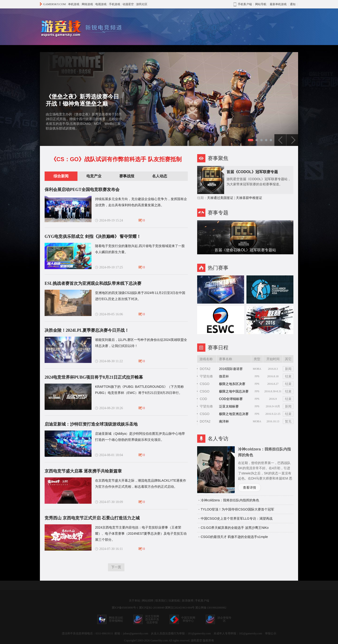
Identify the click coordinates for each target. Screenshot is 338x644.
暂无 (288, 421)
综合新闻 (61, 176)
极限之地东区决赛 (232, 384)
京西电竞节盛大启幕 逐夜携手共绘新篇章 (83, 471)
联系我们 (161, 601)
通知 (293, 4)
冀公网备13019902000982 (211, 608)
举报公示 (271, 633)
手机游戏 (115, 4)
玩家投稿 (174, 601)
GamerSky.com (159, 640)
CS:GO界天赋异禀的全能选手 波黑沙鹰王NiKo (235, 528)
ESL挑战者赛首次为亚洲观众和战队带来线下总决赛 (93, 283)
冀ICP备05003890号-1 (125, 608)
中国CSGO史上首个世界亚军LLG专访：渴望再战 (237, 518)
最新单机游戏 (278, 4)
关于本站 (134, 601)
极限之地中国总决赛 (234, 391)
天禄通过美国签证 (220, 198)
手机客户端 (202, 601)
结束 (288, 376)
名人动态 (160, 176)
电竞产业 (94, 176)
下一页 (116, 567)
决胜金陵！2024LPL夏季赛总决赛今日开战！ (87, 330)
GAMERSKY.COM (54, 4)
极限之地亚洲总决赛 (234, 414)
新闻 (288, 369)
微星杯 (224, 376)
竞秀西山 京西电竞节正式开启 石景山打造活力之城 (92, 518)
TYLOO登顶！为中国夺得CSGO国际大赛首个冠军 (237, 509)
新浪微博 (188, 601)
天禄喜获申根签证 (249, 198)
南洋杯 (224, 421)
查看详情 (250, 488)
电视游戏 (101, 4)
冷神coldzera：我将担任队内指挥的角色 (230, 500)
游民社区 (142, 4)
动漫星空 (128, 4)
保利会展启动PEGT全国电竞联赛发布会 (82, 190)
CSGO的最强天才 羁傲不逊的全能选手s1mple (234, 537)
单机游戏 (74, 4)
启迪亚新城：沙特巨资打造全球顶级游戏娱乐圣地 (91, 424)
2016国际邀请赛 (231, 369)
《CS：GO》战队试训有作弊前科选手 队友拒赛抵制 (116, 159)
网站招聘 (148, 601)
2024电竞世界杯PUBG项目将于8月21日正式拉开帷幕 (94, 377)
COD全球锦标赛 (231, 399)
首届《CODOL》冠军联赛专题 (252, 172)
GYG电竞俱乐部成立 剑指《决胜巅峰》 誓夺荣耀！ (93, 236)
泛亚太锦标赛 (229, 406)
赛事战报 (127, 176)
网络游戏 (87, 4)
